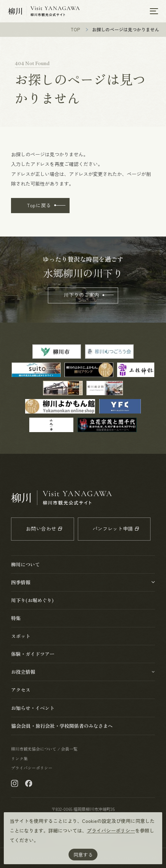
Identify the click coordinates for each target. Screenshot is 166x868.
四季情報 (21, 582)
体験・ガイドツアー (33, 654)
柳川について (25, 564)
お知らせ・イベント (33, 708)
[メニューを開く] (154, 11)
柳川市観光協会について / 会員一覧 (44, 749)
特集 (16, 618)
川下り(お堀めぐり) (32, 600)
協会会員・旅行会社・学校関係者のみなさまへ (62, 726)
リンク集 (19, 758)
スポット (21, 636)
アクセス (21, 690)
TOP (75, 29)
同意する (83, 855)
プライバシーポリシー (111, 830)
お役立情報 (23, 672)
